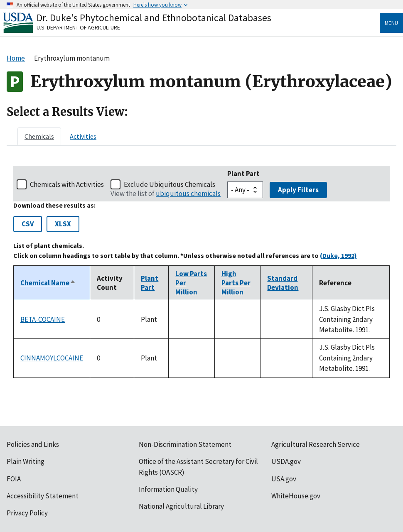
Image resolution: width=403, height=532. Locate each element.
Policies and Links (33, 444)
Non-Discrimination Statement (185, 444)
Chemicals (39, 136)
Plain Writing (26, 461)
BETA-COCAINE (43, 319)
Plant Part (243, 174)
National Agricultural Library (181, 506)
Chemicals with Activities (67, 184)
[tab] (39, 136)
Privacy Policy (27, 513)
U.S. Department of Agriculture (78, 27)
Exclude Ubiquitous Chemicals (170, 184)
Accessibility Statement (43, 496)
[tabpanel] (201, 272)
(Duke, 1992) (338, 255)
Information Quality (168, 489)
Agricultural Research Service (316, 444)
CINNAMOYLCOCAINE (52, 358)
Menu (391, 23)
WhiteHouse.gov (296, 496)
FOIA (14, 479)
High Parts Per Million (236, 283)
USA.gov (284, 479)
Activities (83, 136)
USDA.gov (286, 461)
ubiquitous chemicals (188, 194)
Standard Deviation (283, 283)
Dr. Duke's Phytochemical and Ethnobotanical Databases (154, 18)
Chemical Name (48, 283)
